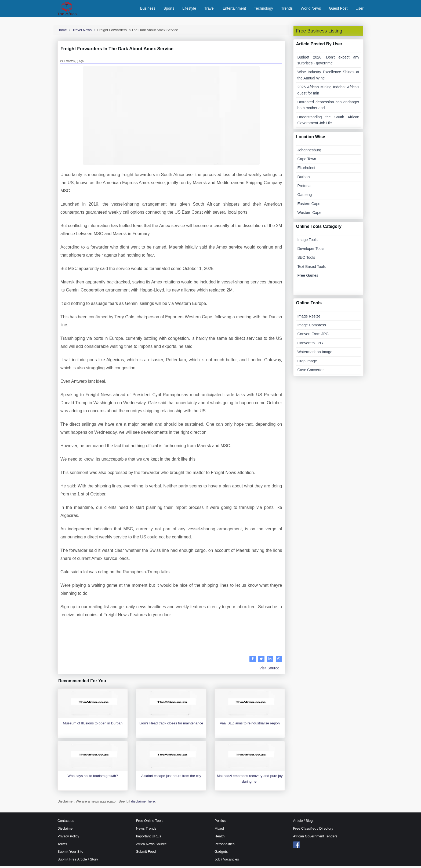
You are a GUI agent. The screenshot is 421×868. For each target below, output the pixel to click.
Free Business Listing (319, 33)
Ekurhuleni (306, 170)
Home (62, 32)
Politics (220, 823)
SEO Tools (306, 260)
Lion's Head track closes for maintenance (171, 726)
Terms (62, 846)
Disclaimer (66, 831)
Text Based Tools (312, 269)
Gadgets (221, 854)
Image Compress (312, 327)
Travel (209, 9)
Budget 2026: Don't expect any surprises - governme (329, 62)
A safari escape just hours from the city (171, 778)
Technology (264, 9)
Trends (287, 9)
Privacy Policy (68, 838)
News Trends (146, 831)
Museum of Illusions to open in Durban (93, 726)
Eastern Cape (309, 206)
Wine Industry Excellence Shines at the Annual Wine (329, 77)
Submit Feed (146, 854)
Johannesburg (309, 152)
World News (311, 9)
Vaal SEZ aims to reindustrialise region (250, 726)
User (360, 9)
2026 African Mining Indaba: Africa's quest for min (329, 92)
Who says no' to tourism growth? (93, 778)
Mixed (219, 831)
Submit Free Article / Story (78, 861)
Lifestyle (189, 9)
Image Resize (309, 318)
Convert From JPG (313, 336)
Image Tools (308, 242)
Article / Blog (303, 823)
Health (220, 838)
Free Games (308, 278)
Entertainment (234, 9)
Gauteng (305, 197)
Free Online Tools (150, 823)
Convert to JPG (310, 345)
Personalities (224, 846)
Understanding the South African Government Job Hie (329, 122)
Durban (304, 179)
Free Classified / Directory (313, 831)
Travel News (82, 32)
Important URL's (149, 838)
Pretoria (304, 188)
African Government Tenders (315, 838)
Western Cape (309, 215)
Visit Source (269, 670)
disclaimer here (143, 804)
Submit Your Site (70, 854)
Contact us (66, 823)
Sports (169, 9)
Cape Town (307, 161)
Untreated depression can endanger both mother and (329, 107)
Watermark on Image (315, 354)
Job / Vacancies (227, 861)
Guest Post (338, 9)
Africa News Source (151, 846)
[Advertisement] (171, 638)
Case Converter (311, 372)
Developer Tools (311, 251)
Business (148, 9)
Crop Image (307, 363)
